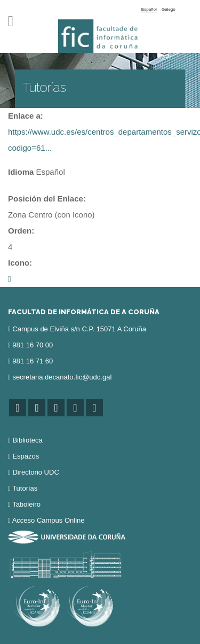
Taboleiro (26, 504)
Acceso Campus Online (49, 520)
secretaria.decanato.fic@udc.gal (62, 377)
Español (149, 9)
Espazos (26, 456)
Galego (169, 9)
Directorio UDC (35, 472)
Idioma (21, 172)
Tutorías (25, 488)
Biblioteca (27, 440)
